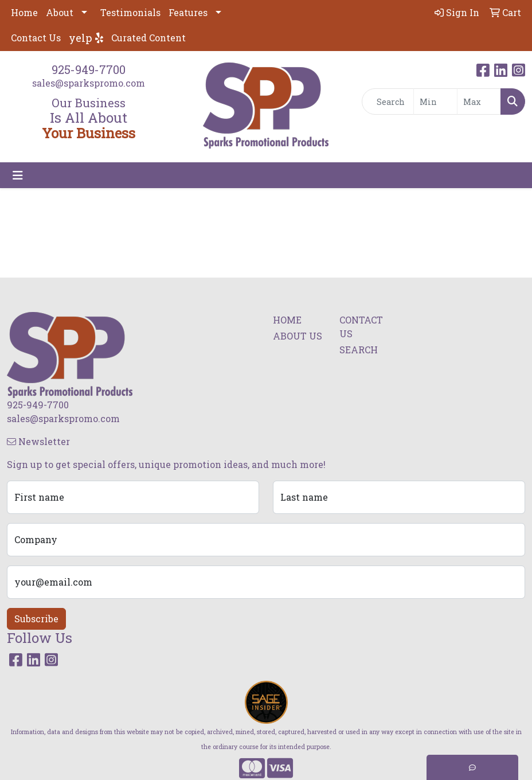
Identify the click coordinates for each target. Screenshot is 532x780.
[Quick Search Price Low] (435, 102)
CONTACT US (361, 327)
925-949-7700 (89, 69)
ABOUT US (298, 336)
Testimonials (130, 12)
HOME (287, 320)
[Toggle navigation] (18, 175)
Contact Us (36, 38)
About (60, 12)
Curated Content (148, 38)
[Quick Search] (388, 102)
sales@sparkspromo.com (89, 83)
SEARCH (359, 350)
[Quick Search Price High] (479, 102)
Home (24, 12)
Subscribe (36, 619)
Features (188, 12)
